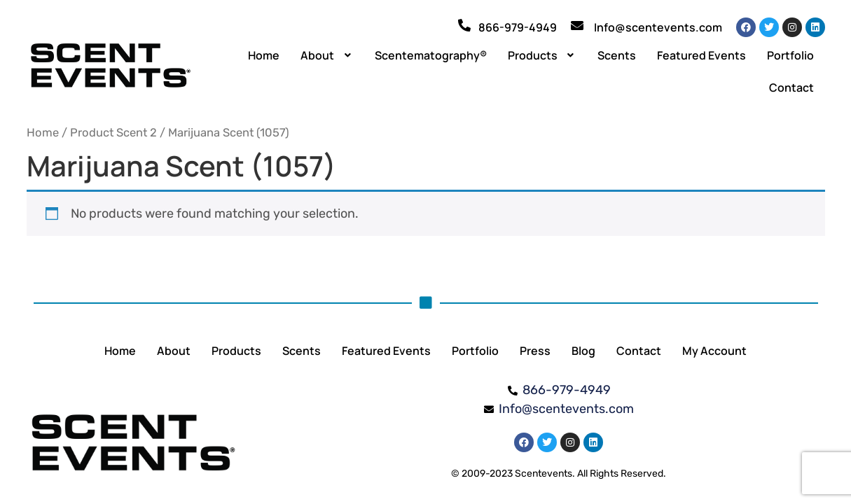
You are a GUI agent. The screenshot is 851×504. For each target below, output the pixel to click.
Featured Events (701, 55)
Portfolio (790, 55)
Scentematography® (431, 55)
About (327, 55)
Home (264, 55)
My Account (714, 351)
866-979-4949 (518, 27)
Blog (583, 351)
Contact (791, 87)
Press (535, 351)
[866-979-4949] (464, 25)
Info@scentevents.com (658, 27)
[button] (327, 55)
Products (542, 55)
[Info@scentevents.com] (577, 25)
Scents (617, 55)
